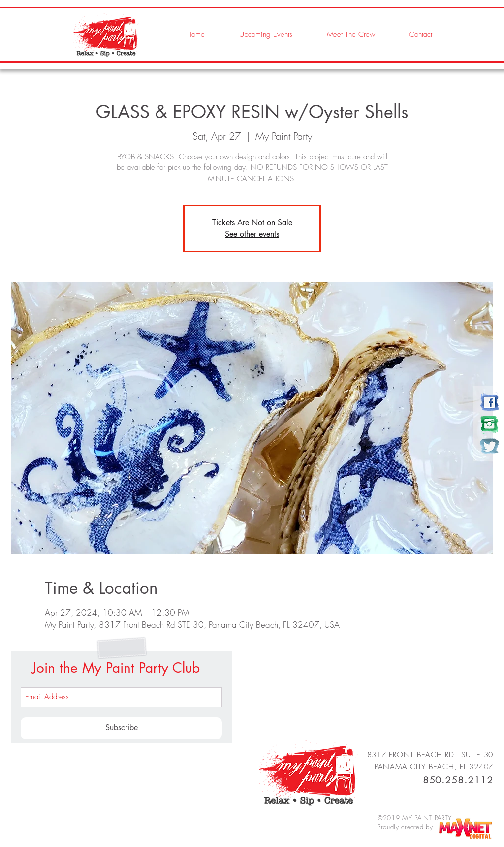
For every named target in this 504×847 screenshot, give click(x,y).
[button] (341, 34)
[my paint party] (489, 402)
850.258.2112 (458, 780)
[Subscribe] (121, 728)
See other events (252, 234)
